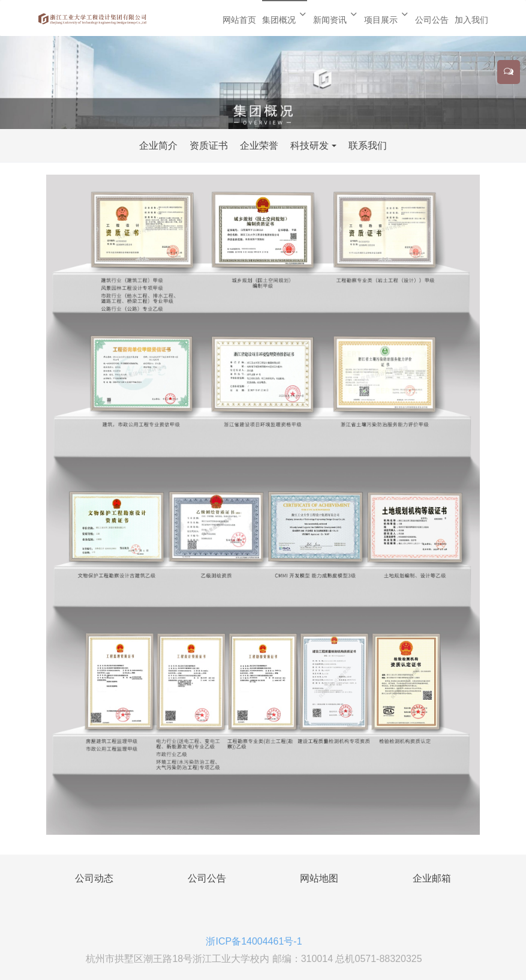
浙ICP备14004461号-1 (254, 941)
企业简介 (158, 146)
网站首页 (239, 20)
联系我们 (368, 146)
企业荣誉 (259, 146)
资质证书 (209, 146)
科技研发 (309, 146)
